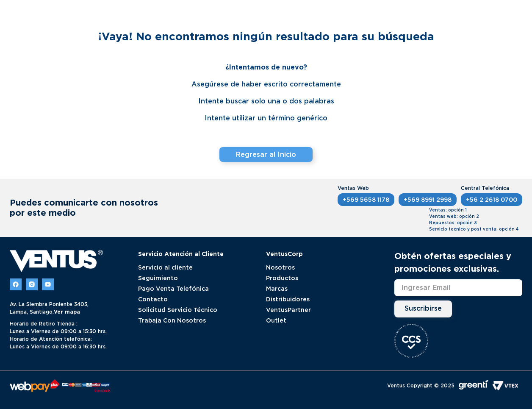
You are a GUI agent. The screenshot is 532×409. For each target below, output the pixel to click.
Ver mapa (67, 312)
